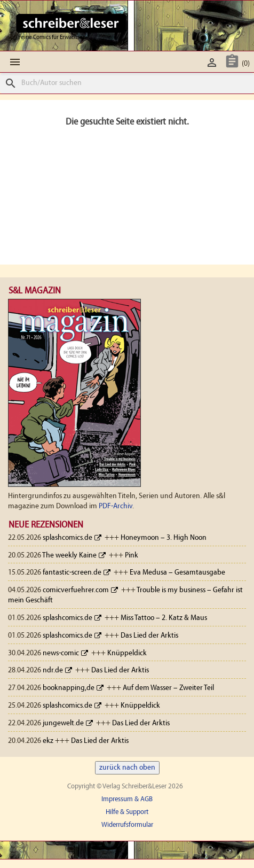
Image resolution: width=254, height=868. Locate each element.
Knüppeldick (127, 653)
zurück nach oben (127, 768)
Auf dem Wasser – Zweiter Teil (168, 688)
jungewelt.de (63, 723)
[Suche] (127, 83)
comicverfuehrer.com (76, 590)
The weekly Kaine (69, 556)
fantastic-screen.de (72, 573)
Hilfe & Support (127, 812)
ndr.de (53, 671)
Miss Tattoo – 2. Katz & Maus (164, 618)
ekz (48, 741)
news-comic (61, 653)
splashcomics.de (68, 538)
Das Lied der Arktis (149, 636)
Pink (132, 556)
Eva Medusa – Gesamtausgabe (177, 573)
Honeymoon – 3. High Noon (164, 538)
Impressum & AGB (127, 799)
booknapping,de (69, 688)
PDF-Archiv (116, 506)
